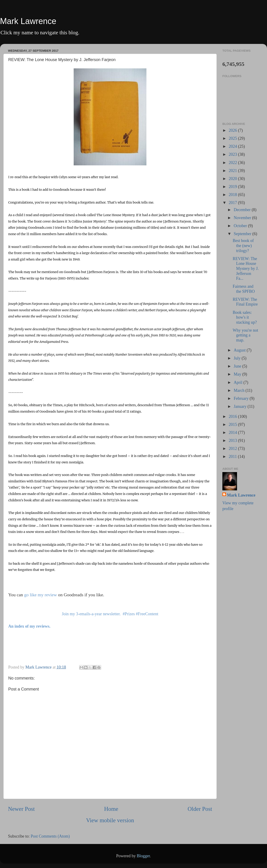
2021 (233, 171)
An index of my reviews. (29, 626)
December (243, 210)
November (243, 218)
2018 (233, 195)
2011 (233, 457)
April (239, 382)
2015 (233, 425)
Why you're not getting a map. (245, 335)
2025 (233, 138)
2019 (233, 187)
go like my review (40, 595)
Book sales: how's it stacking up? (245, 317)
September (243, 234)
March (239, 390)
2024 (233, 146)
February (241, 398)
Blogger (143, 856)
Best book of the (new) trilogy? (243, 246)
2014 (233, 433)
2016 (233, 417)
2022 (233, 163)
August (240, 350)
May (238, 374)
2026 (233, 130)
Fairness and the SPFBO (244, 289)
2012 (233, 449)
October (241, 226)
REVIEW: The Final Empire (245, 302)
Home (111, 809)
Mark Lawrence (28, 21)
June (238, 366)
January (240, 406)
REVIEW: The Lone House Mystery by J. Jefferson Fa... (246, 269)
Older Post (200, 809)
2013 (233, 441)
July (238, 358)
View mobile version (110, 820)
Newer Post (21, 809)
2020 (233, 179)
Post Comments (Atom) (50, 836)
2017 (233, 203)
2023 (233, 154)
